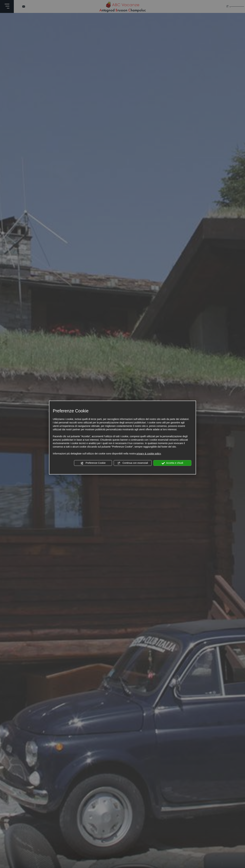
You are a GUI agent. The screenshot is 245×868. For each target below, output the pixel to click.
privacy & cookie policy (149, 454)
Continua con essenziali (133, 463)
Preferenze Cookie (93, 463)
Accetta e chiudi (172, 463)
